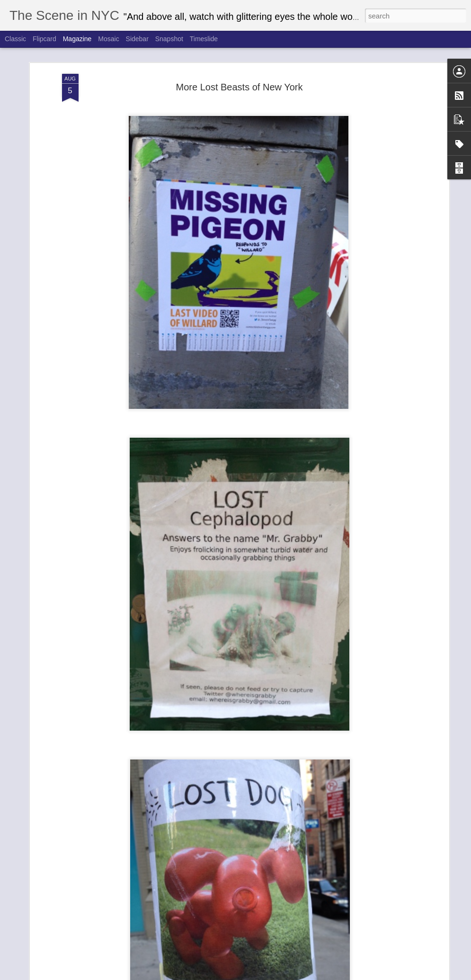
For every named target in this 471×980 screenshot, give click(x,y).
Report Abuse (331, 975)
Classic (15, 39)
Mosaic (108, 39)
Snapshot (169, 39)
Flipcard (44, 39)
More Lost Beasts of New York (240, 66)
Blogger (304, 975)
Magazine (77, 39)
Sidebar (137, 39)
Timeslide (204, 39)
